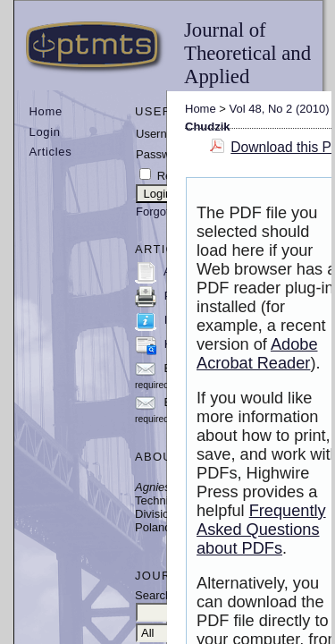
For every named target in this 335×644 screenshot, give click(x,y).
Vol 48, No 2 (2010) (280, 109)
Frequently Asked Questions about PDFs (261, 530)
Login (45, 132)
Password (161, 154)
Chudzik (208, 127)
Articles (51, 152)
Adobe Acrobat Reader (257, 354)
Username (163, 134)
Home (46, 111)
